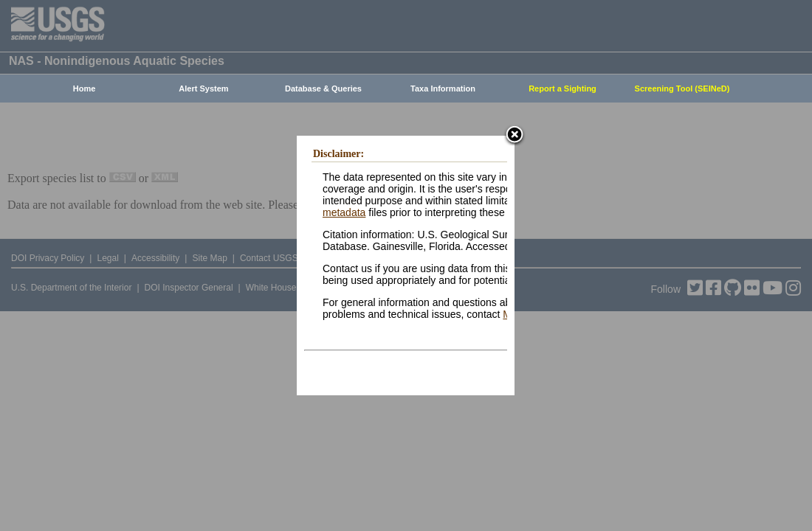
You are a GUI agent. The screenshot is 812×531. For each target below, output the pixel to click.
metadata (344, 212)
